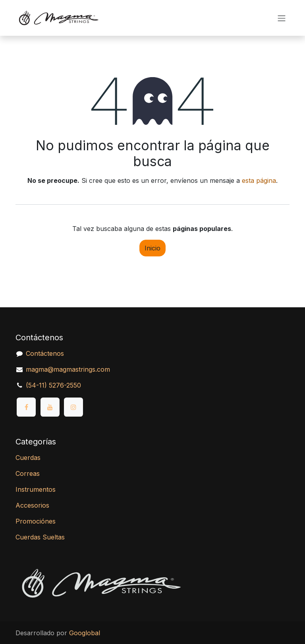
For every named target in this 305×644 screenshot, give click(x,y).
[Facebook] (26, 407)
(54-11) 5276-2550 (53, 385)
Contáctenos (45, 353)
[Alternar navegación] (282, 18)
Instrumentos (36, 489)
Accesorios (32, 505)
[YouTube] (50, 407)
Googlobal (85, 633)
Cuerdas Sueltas (40, 537)
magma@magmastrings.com (68, 369)
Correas (28, 473)
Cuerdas (28, 458)
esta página (259, 180)
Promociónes (36, 521)
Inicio (152, 248)
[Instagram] (73, 407)
